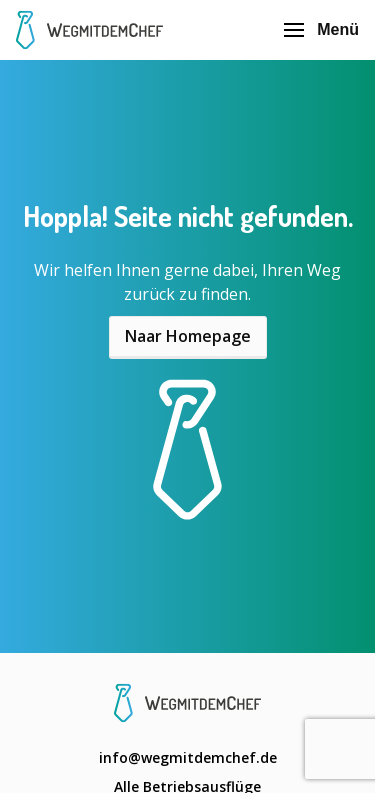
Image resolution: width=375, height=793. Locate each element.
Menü (321, 29)
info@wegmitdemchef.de (188, 757)
